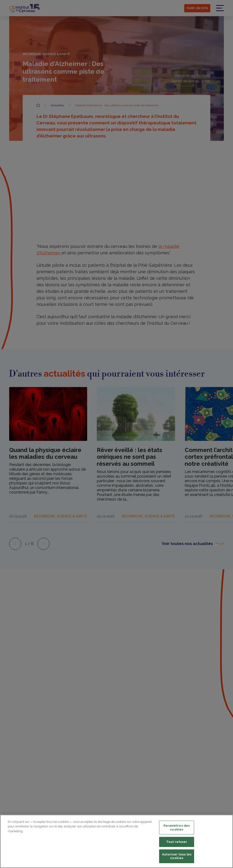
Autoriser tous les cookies (177, 856)
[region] (116, 841)
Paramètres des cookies (177, 828)
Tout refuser (177, 842)
